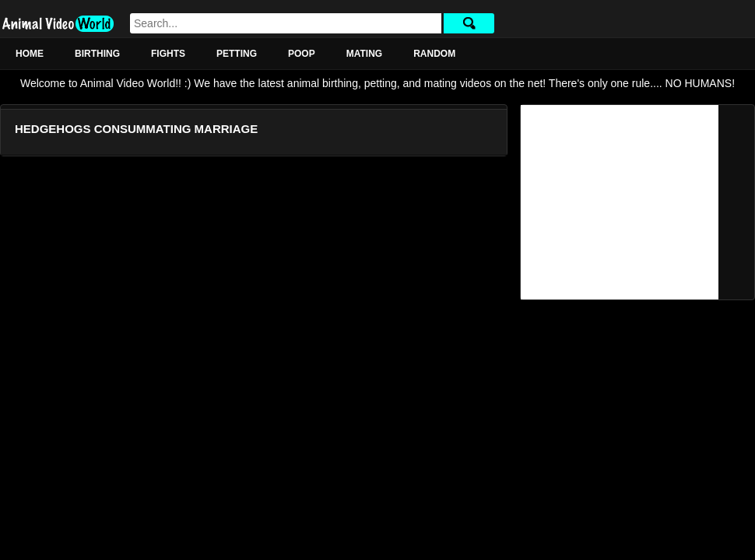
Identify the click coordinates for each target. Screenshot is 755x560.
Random (434, 54)
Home (30, 54)
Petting (237, 54)
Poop (302, 54)
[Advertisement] (620, 202)
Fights (168, 54)
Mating (364, 54)
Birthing (97, 54)
